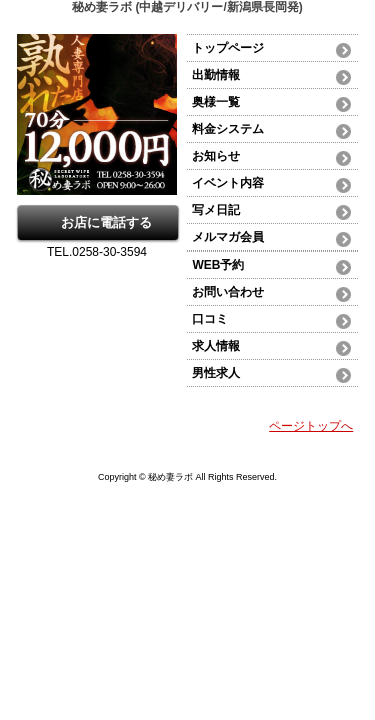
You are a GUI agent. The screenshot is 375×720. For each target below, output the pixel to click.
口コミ (210, 319)
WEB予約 (218, 265)
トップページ (228, 48)
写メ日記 (216, 210)
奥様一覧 (216, 102)
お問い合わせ (228, 292)
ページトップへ (311, 426)
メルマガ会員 (228, 237)
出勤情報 (216, 75)
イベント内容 (228, 183)
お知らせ (216, 156)
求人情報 (216, 346)
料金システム (228, 129)
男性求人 (216, 373)
